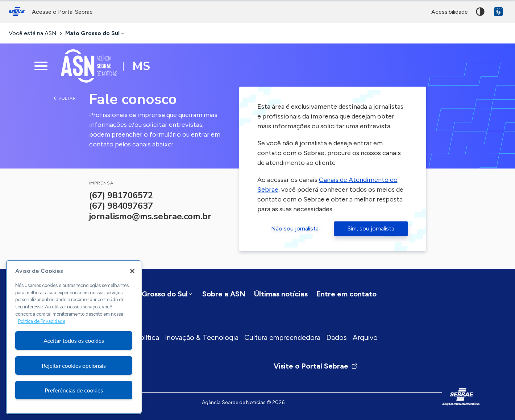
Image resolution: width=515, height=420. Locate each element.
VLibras (498, 12)
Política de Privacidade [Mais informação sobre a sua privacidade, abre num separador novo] (42, 321)
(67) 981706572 (121, 195)
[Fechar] (132, 271)
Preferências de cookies (74, 390)
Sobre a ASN (224, 294)
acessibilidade (450, 12)
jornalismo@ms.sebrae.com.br (150, 216)
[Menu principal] (41, 66)
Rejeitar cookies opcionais (74, 365)
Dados (337, 337)
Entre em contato (346, 294)
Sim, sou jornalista (371, 228)
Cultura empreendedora (282, 337)
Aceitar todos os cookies (74, 340)
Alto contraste (480, 12)
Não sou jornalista (295, 228)
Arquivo (365, 337)
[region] (74, 337)
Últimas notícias (281, 294)
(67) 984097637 (121, 206)
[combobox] (95, 34)
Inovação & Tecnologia (202, 337)
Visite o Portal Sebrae (316, 366)
